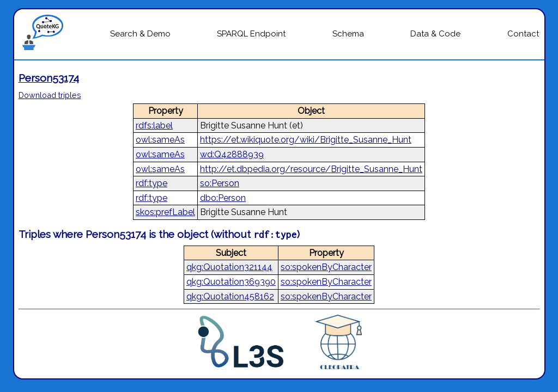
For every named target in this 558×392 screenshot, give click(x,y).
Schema (348, 34)
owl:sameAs (160, 140)
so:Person (220, 183)
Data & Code (435, 34)
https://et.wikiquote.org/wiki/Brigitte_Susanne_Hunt (306, 140)
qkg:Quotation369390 (231, 282)
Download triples (50, 95)
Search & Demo (140, 34)
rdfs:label (154, 125)
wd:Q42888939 (232, 154)
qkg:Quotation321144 (229, 267)
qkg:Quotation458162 (230, 296)
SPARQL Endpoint (251, 34)
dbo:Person (223, 198)
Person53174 (49, 78)
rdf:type (151, 183)
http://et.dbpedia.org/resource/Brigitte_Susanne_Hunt (311, 169)
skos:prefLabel (165, 212)
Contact (523, 34)
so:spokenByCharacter (326, 267)
